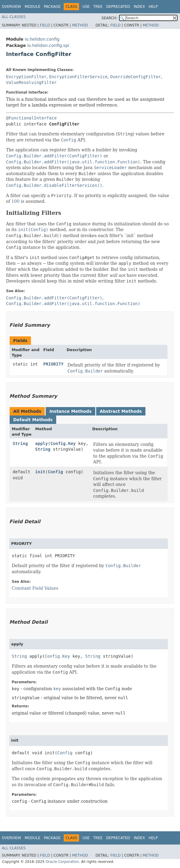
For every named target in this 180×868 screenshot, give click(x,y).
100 (15, 201)
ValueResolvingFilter (31, 82)
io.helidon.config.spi (48, 45)
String (20, 443)
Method (80, 25)
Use (86, 7)
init (40, 472)
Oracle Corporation (62, 862)
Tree (98, 7)
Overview (11, 7)
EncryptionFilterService (78, 77)
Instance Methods (70, 411)
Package (52, 7)
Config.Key (63, 443)
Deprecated (118, 7)
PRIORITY (53, 364)
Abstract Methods (121, 411)
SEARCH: (110, 18)
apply (41, 443)
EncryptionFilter (26, 77)
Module (32, 7)
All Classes (14, 17)
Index (139, 7)
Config (55, 472)
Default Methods (33, 420)
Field (45, 25)
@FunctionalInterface (31, 118)
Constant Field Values (35, 588)
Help (153, 7)
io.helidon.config (42, 39)
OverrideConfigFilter (136, 77)
